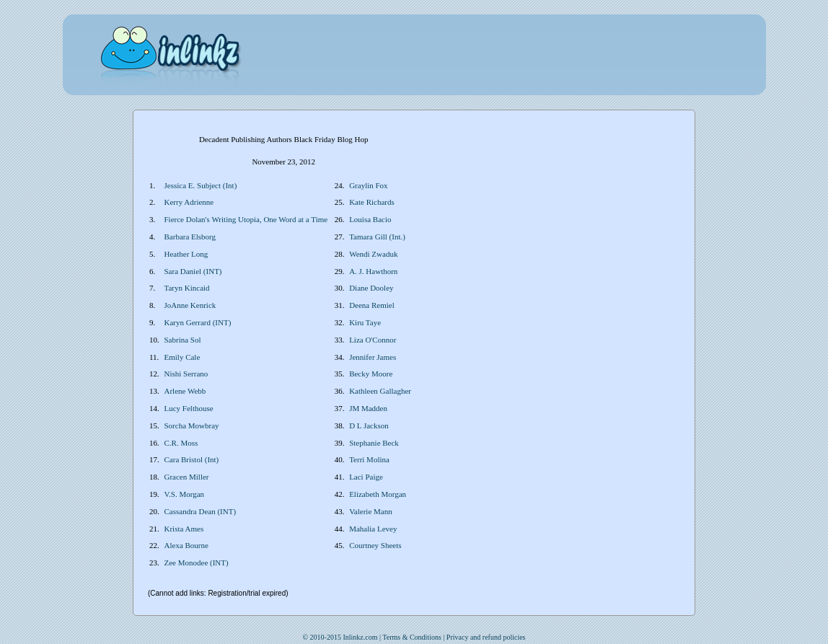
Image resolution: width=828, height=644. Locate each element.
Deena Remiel (372, 305)
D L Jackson (369, 425)
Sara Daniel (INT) (193, 271)
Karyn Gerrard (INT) (198, 322)
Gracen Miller (187, 477)
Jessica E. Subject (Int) (201, 185)
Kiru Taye (365, 322)
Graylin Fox (368, 185)
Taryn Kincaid (187, 288)
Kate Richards (372, 202)
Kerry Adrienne (189, 202)
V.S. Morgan (185, 494)
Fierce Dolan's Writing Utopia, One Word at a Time (246, 219)
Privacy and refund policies (486, 637)
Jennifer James (373, 357)
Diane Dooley (371, 288)
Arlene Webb (185, 391)
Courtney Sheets (375, 545)
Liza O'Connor (373, 340)
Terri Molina (369, 459)
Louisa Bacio (370, 219)
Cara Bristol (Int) (192, 459)
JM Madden (368, 408)
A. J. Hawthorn (373, 271)
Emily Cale (182, 357)
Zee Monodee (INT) (197, 563)
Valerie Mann (371, 511)
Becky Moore (371, 374)
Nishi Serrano (186, 374)
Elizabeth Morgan (378, 494)
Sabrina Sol (183, 340)
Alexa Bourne (186, 545)
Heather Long (186, 254)
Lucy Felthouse (189, 408)
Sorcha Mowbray (192, 425)
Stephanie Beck (374, 443)
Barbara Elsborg (190, 237)
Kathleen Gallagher (380, 391)
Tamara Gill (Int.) (377, 237)
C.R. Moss (181, 443)
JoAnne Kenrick (190, 305)
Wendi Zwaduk (373, 254)
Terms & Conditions (412, 637)
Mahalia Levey (373, 529)
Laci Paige (366, 477)
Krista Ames (184, 529)
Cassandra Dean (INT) (201, 511)
